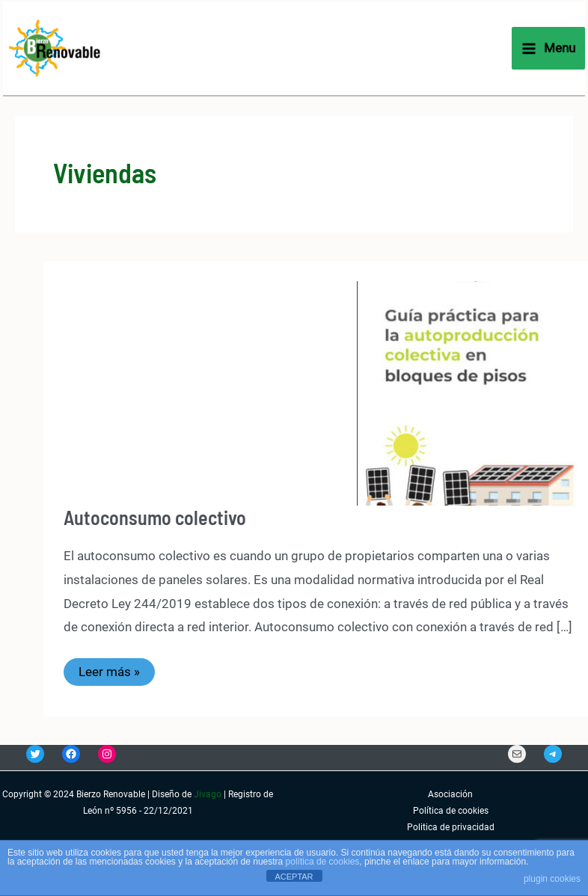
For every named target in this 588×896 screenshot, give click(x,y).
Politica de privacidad (451, 827)
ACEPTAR (294, 877)
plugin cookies (552, 879)
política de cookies (323, 862)
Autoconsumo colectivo (155, 517)
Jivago (208, 794)
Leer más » (116, 675)
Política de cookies (451, 811)
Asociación (450, 794)
